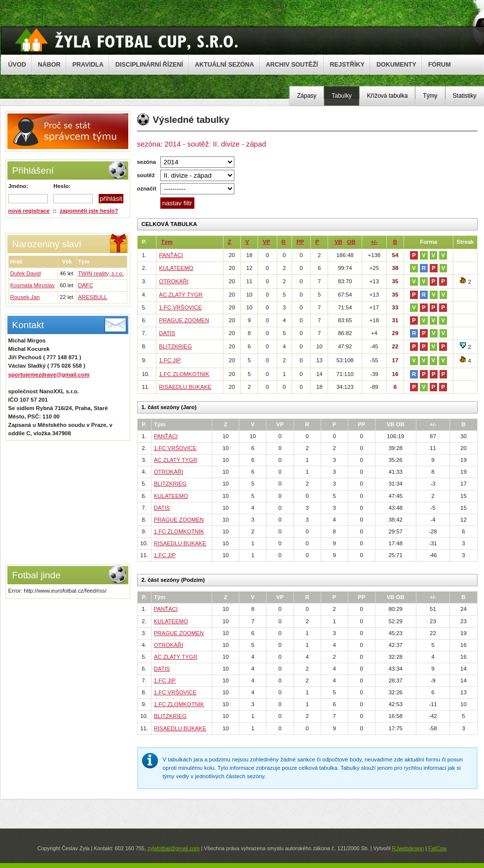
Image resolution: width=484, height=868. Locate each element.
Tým (167, 242)
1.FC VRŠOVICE (180, 307)
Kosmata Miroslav (33, 285)
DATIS (167, 333)
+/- (374, 242)
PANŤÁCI (171, 255)
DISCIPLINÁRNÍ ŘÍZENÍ (149, 65)
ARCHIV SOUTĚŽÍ (292, 65)
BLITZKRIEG (175, 346)
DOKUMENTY (396, 65)
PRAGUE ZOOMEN (184, 320)
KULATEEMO (176, 268)
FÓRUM (440, 65)
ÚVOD (17, 65)
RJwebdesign (408, 848)
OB (351, 242)
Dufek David (26, 273)
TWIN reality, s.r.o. (101, 273)
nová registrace (29, 211)
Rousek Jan (25, 297)
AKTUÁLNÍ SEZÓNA (224, 65)
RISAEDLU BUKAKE (185, 387)
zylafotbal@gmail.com (174, 848)
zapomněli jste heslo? (89, 211)
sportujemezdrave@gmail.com (49, 375)
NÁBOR (49, 65)
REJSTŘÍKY (347, 65)
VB (338, 242)
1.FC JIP (170, 360)
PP (300, 242)
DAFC (86, 285)
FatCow (437, 848)
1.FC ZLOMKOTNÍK (184, 374)
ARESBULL (93, 297)
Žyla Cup (127, 40)
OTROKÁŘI (174, 281)
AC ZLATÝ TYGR (181, 295)
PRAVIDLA (88, 65)
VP (266, 242)
